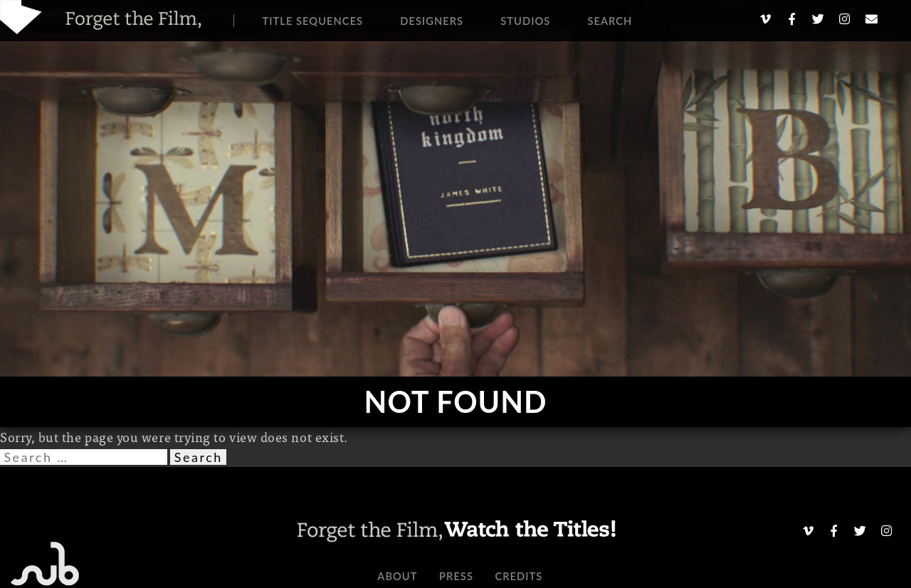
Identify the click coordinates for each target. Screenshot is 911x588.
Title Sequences (313, 21)
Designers (432, 21)
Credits (518, 576)
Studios (525, 21)
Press (456, 576)
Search (610, 21)
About (397, 576)
